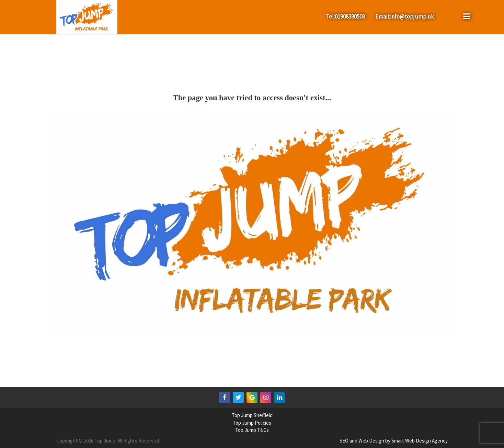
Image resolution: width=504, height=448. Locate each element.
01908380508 (350, 16)
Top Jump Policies (252, 423)
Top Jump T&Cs (252, 430)
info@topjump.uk (412, 16)
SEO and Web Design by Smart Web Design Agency (394, 441)
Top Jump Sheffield (252, 415)
